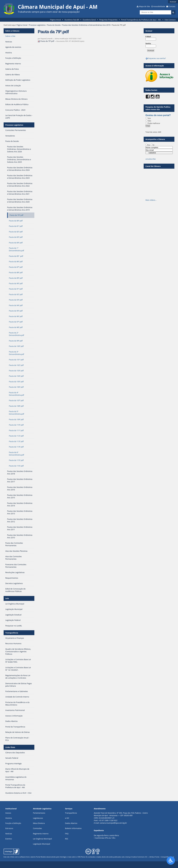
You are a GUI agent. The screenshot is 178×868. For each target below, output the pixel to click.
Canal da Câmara (153, 166)
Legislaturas (38, 818)
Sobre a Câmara (12, 31)
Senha (148, 43)
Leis (7, 598)
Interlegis (63, 857)
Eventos (9, 839)
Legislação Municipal (42, 844)
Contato (172, 6)
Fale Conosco (170, 20)
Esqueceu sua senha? (156, 58)
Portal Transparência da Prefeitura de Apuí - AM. (141, 20)
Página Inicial (55, 20)
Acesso (8, 813)
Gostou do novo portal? (158, 115)
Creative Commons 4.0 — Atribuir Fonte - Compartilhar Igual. (153, 857)
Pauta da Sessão (54, 25)
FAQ (67, 834)
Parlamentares (39, 813)
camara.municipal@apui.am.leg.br (113, 823)
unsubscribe (151, 159)
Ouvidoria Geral (89, 20)
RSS (67, 839)
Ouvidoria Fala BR (72, 20)
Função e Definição (13, 823)
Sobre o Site (10, 36)
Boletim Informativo (73, 828)
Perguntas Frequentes (108, 20)
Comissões (37, 828)
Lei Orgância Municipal (42, 839)
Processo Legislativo (37, 25)
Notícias (9, 834)
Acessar (173, 2)
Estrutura (9, 828)
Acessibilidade (159, 6)
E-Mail (148, 37)
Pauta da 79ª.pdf (46, 41)
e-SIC (67, 818)
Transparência (12, 633)
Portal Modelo (41, 857)
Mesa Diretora (39, 823)
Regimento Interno (41, 834)
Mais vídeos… (151, 200)
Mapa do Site (144, 6)
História (9, 818)
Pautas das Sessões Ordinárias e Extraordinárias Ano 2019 (86, 25)
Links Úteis (10, 747)
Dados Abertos (71, 823)
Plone (83, 857)
